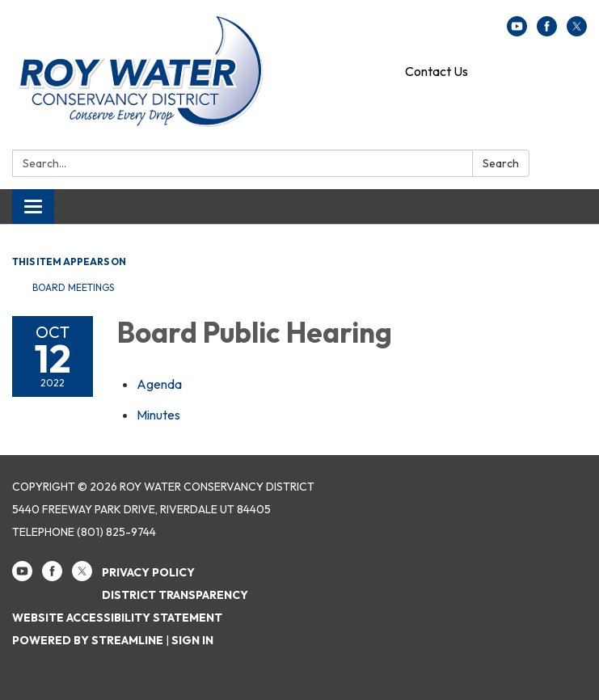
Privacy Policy (148, 572)
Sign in (192, 640)
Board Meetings (73, 287)
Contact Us (437, 71)
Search (501, 163)
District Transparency (175, 595)
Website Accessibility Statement (117, 618)
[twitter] (577, 32)
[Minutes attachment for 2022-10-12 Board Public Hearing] (158, 415)
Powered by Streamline (88, 640)
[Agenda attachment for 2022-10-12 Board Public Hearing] (159, 384)
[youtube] (517, 32)
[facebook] (547, 32)
